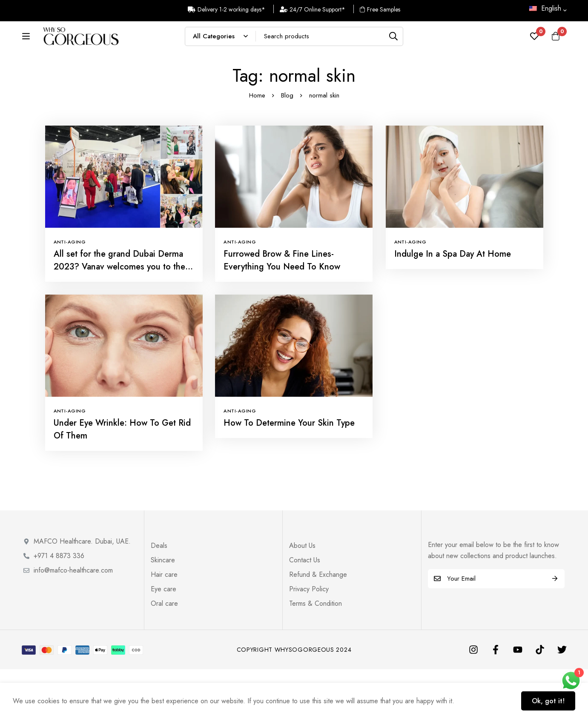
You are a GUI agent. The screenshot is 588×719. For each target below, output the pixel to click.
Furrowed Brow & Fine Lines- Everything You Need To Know (282, 310)
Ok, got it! (548, 701)
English (545, 8)
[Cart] (556, 42)
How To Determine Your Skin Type (289, 473)
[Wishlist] (534, 42)
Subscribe (555, 629)
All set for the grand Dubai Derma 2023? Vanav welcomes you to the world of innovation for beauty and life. (120, 323)
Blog (287, 145)
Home (257, 145)
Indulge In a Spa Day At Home (453, 304)
